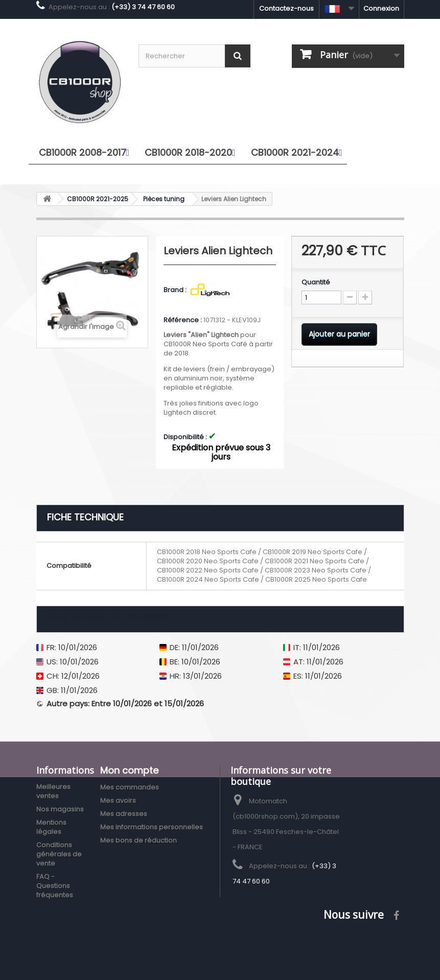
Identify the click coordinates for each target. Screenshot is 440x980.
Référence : (183, 320)
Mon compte (129, 770)
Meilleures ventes (53, 791)
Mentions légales (51, 827)
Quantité (316, 282)
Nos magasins (60, 809)
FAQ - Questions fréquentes (55, 886)
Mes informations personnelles (152, 827)
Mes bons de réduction (138, 840)
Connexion (381, 8)
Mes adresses (124, 814)
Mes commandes (130, 787)
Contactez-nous (286, 8)
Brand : (176, 290)
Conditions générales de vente (59, 854)
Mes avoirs (118, 800)
